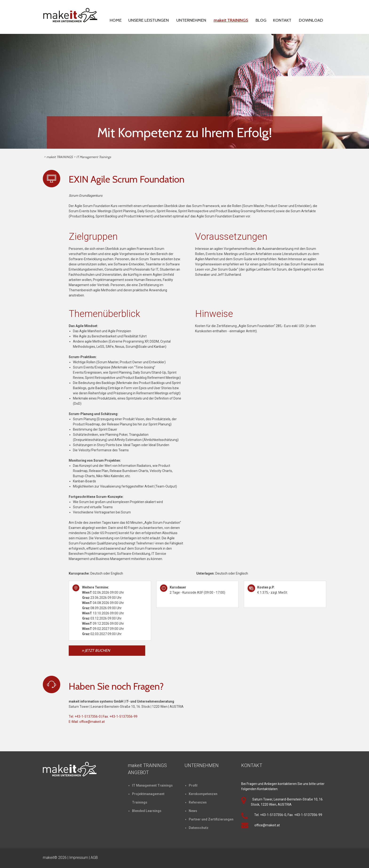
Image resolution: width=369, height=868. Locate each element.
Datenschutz (199, 828)
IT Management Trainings (94, 157)
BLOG (261, 20)
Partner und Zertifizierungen (211, 819)
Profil (193, 785)
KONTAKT (282, 20)
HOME (116, 20)
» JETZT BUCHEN (96, 650)
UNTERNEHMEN (191, 20)
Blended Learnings (147, 811)
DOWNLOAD (311, 20)
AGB (94, 858)
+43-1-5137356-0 (88, 716)
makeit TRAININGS (231, 20)
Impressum (79, 858)
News (193, 811)
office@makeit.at (92, 722)
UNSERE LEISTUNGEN (148, 20)
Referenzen (198, 802)
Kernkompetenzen (203, 794)
